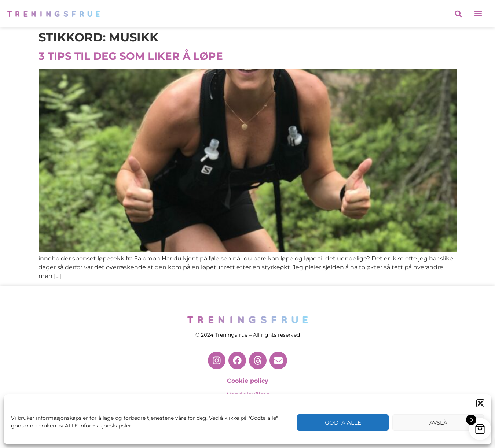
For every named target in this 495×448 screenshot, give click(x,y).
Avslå (438, 423)
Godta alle (343, 423)
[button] (480, 403)
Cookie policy (248, 381)
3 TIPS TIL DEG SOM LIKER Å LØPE (131, 56)
